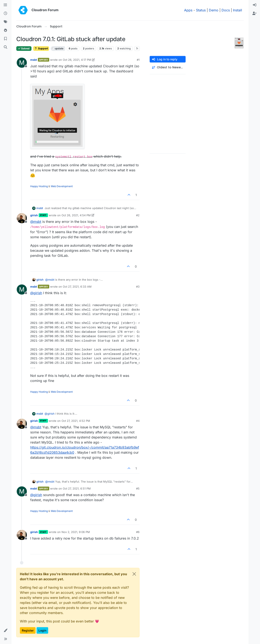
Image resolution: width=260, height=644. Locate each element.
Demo (214, 10)
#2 (138, 215)
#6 (138, 532)
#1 (138, 60)
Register (28, 630)
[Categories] (5, 5)
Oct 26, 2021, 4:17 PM (77, 60)
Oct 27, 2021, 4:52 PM (76, 421)
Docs (226, 10)
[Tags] (5, 22)
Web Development (62, 186)
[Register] (255, 14)
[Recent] (5, 14)
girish (34, 215)
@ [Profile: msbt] (36, 222)
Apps (188, 10)
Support (41, 48)
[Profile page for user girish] (22, 218)
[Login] (255, 5)
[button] (5, 630)
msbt (34, 60)
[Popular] (5, 30)
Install (237, 10)
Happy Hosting (39, 186)
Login (42, 630)
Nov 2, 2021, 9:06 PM (76, 532)
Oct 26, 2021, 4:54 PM (76, 215)
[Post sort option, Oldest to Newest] (168, 67)
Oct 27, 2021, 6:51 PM (77, 488)
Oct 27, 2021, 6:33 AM (77, 287)
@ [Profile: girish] (36, 293)
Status (201, 10)
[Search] (5, 47)
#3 (138, 287)
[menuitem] (255, 5)
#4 (138, 421)
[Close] (134, 574)
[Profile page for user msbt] (22, 63)
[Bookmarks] (5, 39)
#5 (138, 488)
